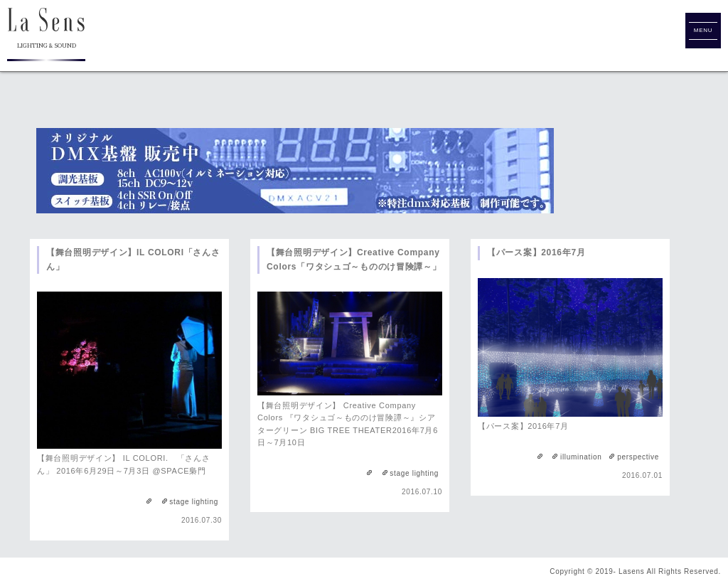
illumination (581, 457)
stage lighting (194, 502)
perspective (638, 457)
